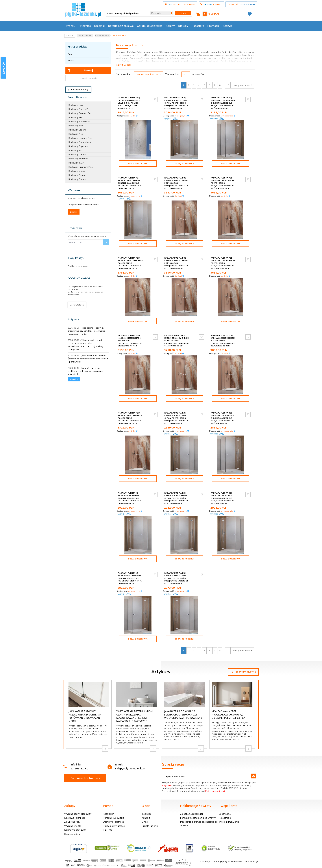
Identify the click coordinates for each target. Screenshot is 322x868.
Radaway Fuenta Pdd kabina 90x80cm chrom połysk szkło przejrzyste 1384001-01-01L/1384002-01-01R (130, 341)
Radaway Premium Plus (81, 167)
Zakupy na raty (72, 822)
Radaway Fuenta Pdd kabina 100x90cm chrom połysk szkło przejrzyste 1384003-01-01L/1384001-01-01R (130, 418)
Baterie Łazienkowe (121, 26)
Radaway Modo (77, 171)
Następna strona (243, 85)
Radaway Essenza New (80, 138)
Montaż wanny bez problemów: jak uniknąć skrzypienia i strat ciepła (86, 371)
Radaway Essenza (78, 175)
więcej (74, 379)
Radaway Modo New (79, 121)
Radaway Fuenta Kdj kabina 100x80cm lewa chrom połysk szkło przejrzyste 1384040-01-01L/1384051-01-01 (130, 183)
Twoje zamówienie (229, 822)
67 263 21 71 (79, 768)
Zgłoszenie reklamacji (191, 814)
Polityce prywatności (215, 791)
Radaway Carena (77, 154)
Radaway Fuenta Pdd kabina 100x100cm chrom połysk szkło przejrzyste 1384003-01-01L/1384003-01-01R (130, 263)
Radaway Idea (76, 117)
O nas (145, 822)
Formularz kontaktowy (85, 778)
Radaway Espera (77, 130)
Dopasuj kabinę (72, 834)
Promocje (213, 26)
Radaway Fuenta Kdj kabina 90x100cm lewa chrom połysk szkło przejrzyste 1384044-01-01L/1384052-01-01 (177, 103)
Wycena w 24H (73, 826)
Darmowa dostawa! (75, 830)
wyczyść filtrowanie (88, 78)
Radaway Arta (76, 126)
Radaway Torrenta (78, 159)
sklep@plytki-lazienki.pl (130, 768)
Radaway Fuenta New (80, 142)
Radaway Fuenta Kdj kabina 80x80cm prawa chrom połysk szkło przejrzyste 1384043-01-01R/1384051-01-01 (130, 578)
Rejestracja (225, 818)
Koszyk (227, 26)
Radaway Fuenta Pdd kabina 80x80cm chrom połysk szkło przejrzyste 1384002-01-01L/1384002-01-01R (177, 183)
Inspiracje (147, 814)
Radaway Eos (76, 150)
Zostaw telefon (77, 305)
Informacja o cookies (210, 861)
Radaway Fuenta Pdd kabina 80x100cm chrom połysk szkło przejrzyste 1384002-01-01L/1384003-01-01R (223, 263)
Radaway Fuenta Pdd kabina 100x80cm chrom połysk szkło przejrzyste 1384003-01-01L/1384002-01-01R (223, 341)
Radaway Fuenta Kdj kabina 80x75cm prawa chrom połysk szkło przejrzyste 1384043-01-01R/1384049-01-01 (177, 498)
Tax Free (108, 830)
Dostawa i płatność (75, 818)
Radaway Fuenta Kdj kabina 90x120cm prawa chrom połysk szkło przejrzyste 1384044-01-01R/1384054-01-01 (223, 103)
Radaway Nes (76, 134)
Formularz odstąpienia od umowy (198, 818)
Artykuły (73, 319)
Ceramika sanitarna (150, 26)
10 (228, 85)
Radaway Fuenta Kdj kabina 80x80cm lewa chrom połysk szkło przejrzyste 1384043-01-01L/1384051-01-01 (223, 498)
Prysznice (85, 26)
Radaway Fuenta (77, 179)
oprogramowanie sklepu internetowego (240, 861)
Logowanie (225, 814)
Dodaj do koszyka (138, 164)
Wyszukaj (74, 190)
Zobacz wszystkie (243, 672)
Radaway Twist (76, 163)
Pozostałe (198, 26)
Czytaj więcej (123, 65)
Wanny (70, 26)
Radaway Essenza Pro (80, 113)
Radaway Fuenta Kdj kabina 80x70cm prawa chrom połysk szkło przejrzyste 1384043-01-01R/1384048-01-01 (223, 418)
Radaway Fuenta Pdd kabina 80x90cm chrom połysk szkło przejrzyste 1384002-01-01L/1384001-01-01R (177, 263)
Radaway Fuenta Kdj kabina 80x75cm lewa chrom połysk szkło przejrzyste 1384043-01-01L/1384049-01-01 (130, 498)
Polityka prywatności (114, 826)
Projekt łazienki (150, 826)
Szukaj (80, 70)
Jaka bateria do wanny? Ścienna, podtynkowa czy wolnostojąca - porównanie (88, 359)
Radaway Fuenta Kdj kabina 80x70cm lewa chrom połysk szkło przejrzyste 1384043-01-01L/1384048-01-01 (177, 418)
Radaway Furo (76, 105)
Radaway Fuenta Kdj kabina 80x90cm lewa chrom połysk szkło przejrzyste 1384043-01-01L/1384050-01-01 (177, 578)
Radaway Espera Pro (79, 109)
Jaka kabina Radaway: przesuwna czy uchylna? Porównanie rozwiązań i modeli (86, 331)
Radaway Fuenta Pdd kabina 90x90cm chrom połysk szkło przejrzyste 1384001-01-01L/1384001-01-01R (223, 183)
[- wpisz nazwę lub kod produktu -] (127, 13)
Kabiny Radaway (177, 26)
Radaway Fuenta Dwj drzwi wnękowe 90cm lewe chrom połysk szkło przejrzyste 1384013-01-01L (129, 103)
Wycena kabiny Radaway (78, 814)
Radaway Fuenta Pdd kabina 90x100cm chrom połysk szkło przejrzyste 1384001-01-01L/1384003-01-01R (177, 341)
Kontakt (146, 818)
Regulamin (167, 785)
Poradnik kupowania (114, 818)
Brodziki (99, 26)
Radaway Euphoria (78, 146)
